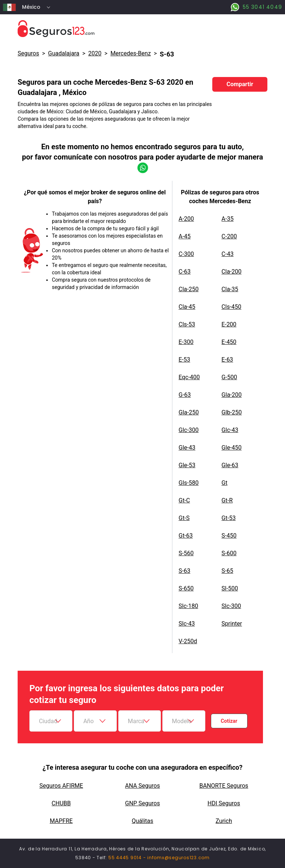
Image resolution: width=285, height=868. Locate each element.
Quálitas (143, 821)
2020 (95, 53)
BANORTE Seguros (224, 786)
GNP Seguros (143, 803)
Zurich (224, 821)
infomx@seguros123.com (178, 858)
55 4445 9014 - (128, 858)
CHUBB (61, 803)
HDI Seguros (224, 803)
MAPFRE (61, 821)
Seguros (28, 53)
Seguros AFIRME (61, 786)
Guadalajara (64, 53)
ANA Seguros (143, 786)
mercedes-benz (131, 53)
